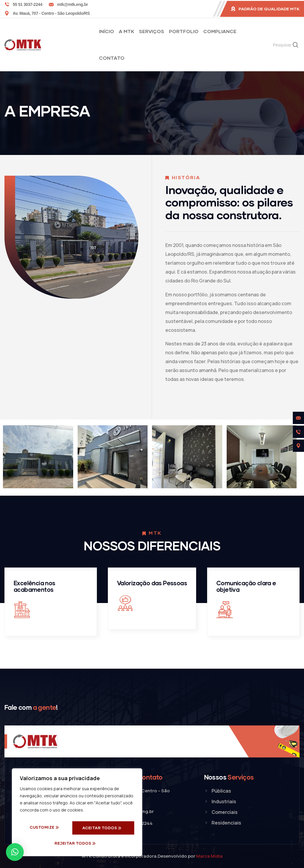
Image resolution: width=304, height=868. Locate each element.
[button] (15, 852)
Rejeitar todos (99, 828)
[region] (77, 814)
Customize (42, 828)
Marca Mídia (209, 856)
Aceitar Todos (75, 843)
